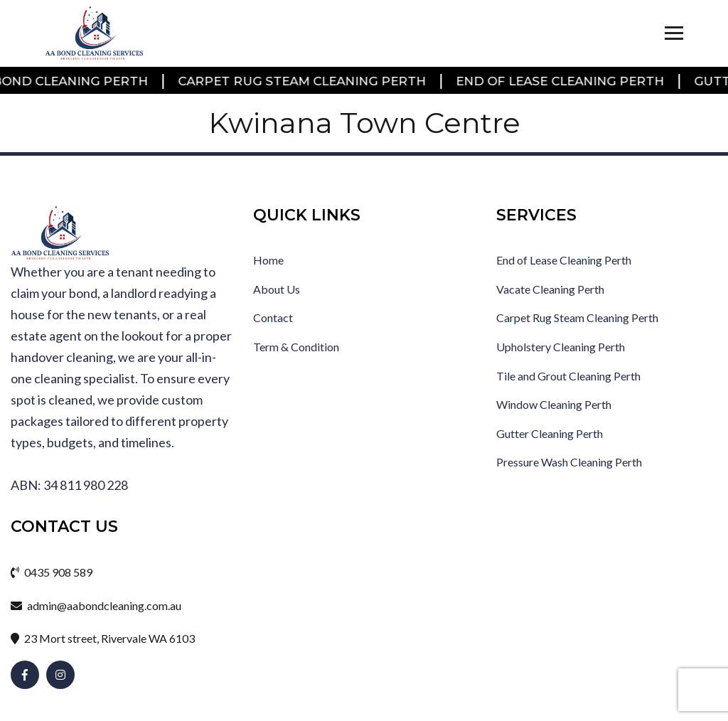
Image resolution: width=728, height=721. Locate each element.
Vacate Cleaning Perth (550, 289)
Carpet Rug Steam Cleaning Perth (303, 81)
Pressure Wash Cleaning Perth (569, 462)
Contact (273, 317)
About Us (277, 289)
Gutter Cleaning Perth (550, 433)
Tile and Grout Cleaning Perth (568, 376)
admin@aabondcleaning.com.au (96, 605)
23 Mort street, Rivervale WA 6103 (103, 638)
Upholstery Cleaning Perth (561, 347)
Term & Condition (296, 347)
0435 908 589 (52, 572)
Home (268, 260)
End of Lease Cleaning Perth (561, 81)
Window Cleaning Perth (554, 404)
